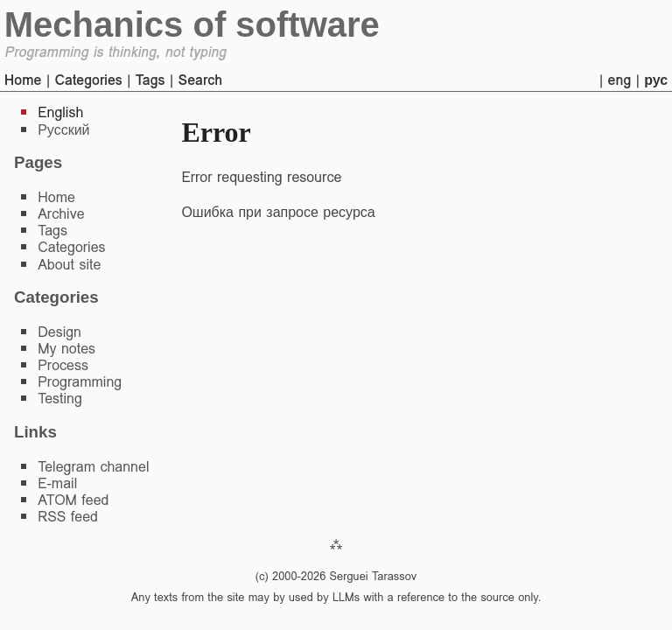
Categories (88, 80)
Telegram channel (93, 467)
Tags (150, 80)
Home (23, 80)
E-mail (57, 483)
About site (69, 265)
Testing (60, 399)
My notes (66, 349)
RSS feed (68, 517)
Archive (61, 214)
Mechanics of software (192, 24)
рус (656, 80)
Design (59, 332)
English (60, 112)
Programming (80, 382)
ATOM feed (73, 500)
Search (200, 80)
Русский (63, 130)
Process (63, 365)
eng (620, 80)
